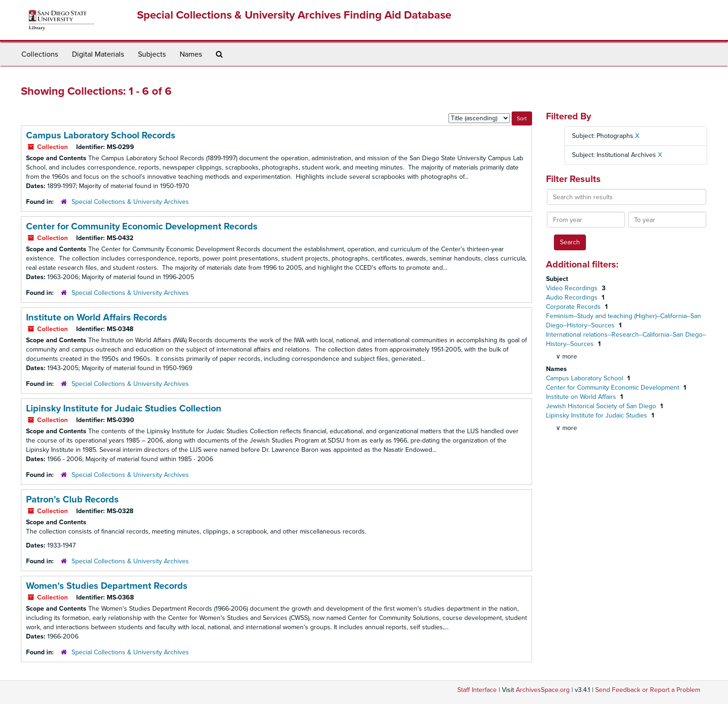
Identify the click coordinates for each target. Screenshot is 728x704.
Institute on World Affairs (582, 397)
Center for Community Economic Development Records (142, 227)
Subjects (152, 54)
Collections (40, 54)
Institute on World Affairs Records (97, 318)
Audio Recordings (573, 297)
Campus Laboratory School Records (101, 136)
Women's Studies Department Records (107, 586)
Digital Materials (98, 54)
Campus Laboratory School (585, 378)
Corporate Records (574, 307)
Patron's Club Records (72, 500)
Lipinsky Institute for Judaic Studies (598, 415)
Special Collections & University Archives (130, 202)
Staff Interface (477, 690)
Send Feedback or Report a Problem (648, 690)
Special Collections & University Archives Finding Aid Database (294, 15)
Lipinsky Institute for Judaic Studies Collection (124, 409)
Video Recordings (573, 288)
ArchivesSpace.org (543, 690)
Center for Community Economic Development (614, 388)
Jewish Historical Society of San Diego (602, 406)
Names (191, 54)
